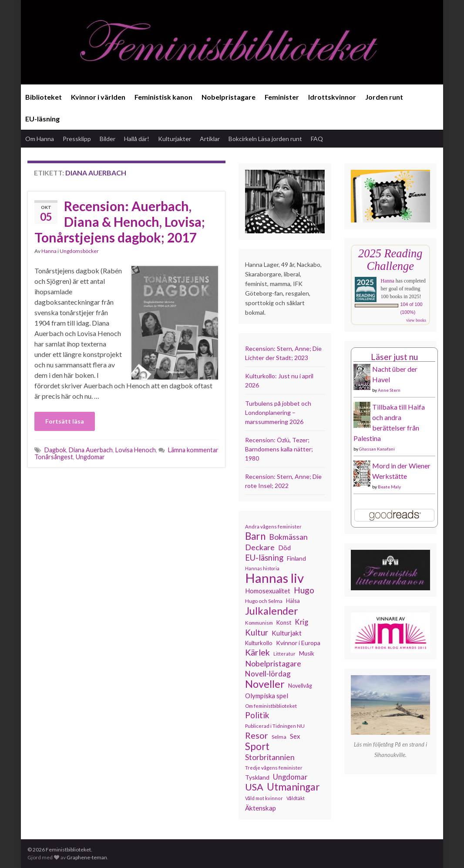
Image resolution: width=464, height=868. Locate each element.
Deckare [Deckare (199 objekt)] (260, 547)
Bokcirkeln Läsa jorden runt (265, 139)
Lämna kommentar (193, 450)
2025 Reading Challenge (390, 260)
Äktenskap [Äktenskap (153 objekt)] (261, 808)
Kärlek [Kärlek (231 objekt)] (257, 653)
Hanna (49, 251)
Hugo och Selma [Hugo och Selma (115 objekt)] (264, 601)
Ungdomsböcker (79, 251)
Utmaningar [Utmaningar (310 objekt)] (293, 787)
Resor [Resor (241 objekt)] (257, 735)
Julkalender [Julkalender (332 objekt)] (272, 611)
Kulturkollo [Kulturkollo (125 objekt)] (259, 643)
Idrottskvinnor (332, 97)
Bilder (108, 139)
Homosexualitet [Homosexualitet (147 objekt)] (268, 591)
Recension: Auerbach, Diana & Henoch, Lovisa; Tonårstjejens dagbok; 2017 (120, 222)
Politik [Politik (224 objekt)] (257, 715)
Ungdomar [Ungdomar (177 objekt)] (290, 777)
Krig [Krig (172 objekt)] (301, 622)
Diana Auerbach (91, 450)
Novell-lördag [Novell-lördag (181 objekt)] (268, 674)
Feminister (282, 97)
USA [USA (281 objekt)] (254, 787)
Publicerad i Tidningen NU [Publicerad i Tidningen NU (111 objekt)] (275, 726)
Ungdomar (90, 457)
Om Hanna (40, 139)
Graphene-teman (87, 857)
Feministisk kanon (163, 97)
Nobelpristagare (229, 97)
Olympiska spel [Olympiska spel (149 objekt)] (267, 696)
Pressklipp (77, 139)
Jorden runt (384, 97)
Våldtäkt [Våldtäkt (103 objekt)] (296, 798)
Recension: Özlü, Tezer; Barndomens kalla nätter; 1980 (279, 449)
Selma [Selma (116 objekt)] (279, 737)
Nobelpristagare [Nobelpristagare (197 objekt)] (273, 663)
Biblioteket (44, 97)
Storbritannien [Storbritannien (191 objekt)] (270, 757)
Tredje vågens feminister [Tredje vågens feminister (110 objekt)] (274, 767)
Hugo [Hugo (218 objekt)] (304, 590)
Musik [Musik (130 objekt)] (307, 653)
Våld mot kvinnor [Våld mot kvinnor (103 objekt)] (264, 798)
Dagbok (55, 450)
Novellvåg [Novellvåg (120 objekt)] (300, 686)
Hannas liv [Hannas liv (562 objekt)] (274, 578)
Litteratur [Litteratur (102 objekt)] (284, 654)
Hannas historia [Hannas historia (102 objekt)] (262, 568)
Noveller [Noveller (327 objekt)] (265, 684)
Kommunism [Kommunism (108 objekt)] (259, 623)
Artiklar (210, 139)
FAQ (317, 139)
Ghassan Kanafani (377, 449)
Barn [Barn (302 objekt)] (255, 536)
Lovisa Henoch (136, 450)
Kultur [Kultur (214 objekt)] (257, 632)
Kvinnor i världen (98, 97)
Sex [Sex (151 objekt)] (295, 736)
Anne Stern (389, 390)
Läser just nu (394, 357)
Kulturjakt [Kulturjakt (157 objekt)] (287, 633)
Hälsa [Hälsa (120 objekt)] (293, 601)
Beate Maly (389, 487)
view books (416, 320)
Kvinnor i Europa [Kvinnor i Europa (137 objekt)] (298, 643)
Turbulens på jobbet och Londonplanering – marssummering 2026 (278, 412)
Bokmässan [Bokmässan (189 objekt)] (288, 537)
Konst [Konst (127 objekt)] (284, 622)
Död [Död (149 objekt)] (284, 548)
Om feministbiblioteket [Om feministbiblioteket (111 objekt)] (271, 706)
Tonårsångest (54, 457)
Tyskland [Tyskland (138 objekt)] (257, 777)
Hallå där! (137, 139)
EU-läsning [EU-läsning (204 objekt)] (264, 558)
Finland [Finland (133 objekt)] (296, 558)
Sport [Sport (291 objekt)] (257, 747)
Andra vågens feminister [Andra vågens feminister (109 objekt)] (273, 527)
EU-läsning (42, 119)
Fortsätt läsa (65, 421)
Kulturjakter (175, 139)
